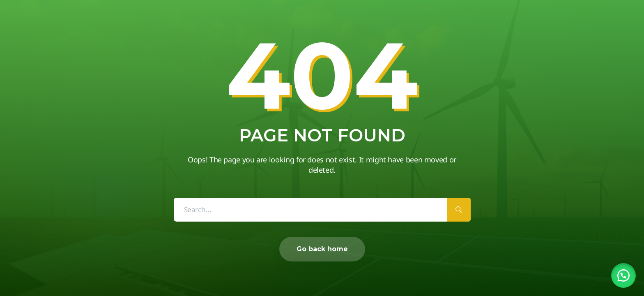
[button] (623, 275)
